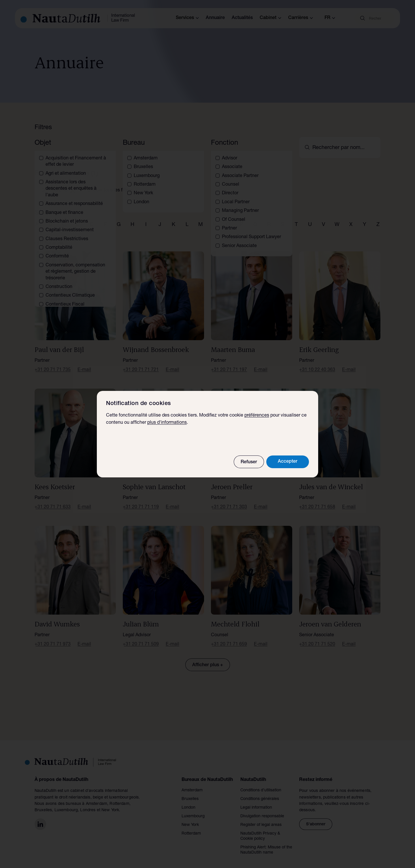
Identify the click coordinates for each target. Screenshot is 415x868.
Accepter (288, 462)
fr (330, 18)
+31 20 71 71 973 (53, 638)
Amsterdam (192, 784)
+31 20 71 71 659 (229, 638)
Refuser (249, 462)
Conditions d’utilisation (261, 784)
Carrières (301, 18)
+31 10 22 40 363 (317, 363)
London (188, 801)
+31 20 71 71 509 (141, 638)
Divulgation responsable (262, 809)
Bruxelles (190, 792)
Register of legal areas (261, 818)
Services (187, 18)
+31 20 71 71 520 (317, 638)
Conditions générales (260, 792)
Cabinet (270, 18)
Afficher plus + (208, 658)
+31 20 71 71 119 (141, 500)
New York (190, 818)
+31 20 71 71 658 (317, 500)
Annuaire (215, 18)
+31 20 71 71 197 (229, 363)
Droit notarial (58, 184)
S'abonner (316, 818)
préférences (257, 416)
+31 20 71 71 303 (229, 500)
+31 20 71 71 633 (53, 500)
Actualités (242, 18)
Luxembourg (193, 809)
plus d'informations (167, 423)
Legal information (256, 801)
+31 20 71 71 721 (141, 363)
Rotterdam (191, 827)
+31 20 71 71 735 (53, 363)
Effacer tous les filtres (110, 184)
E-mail (84, 363)
